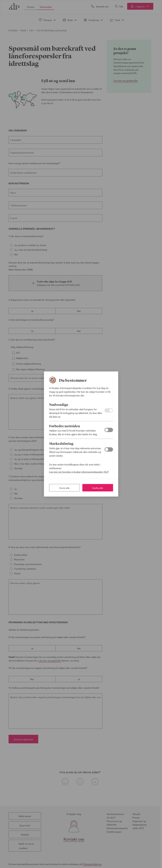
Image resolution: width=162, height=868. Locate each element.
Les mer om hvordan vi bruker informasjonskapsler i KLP (79, 472)
